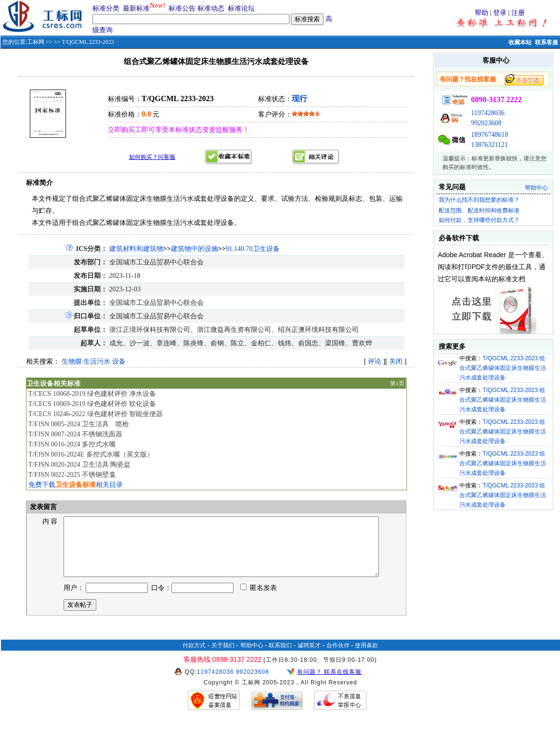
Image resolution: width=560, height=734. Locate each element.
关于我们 (223, 657)
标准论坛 (241, 8)
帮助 (482, 13)
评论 (375, 361)
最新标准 (136, 8)
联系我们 (280, 657)
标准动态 (211, 8)
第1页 (397, 383)
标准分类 (106, 8)
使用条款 (366, 657)
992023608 (486, 123)
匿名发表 (259, 599)
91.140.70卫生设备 (253, 249)
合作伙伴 (338, 657)
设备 (119, 361)
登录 (500, 13)
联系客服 (547, 42)
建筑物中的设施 (195, 249)
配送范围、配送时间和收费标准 (479, 210)
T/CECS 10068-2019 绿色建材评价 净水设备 (92, 394)
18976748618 (489, 135)
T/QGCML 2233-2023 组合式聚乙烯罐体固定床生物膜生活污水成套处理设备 (503, 368)
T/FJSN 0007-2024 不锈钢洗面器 (75, 434)
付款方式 (194, 657)
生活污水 (97, 361)
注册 (518, 13)
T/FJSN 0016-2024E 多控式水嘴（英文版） (91, 454)
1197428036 (488, 113)
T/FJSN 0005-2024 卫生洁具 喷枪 (79, 424)
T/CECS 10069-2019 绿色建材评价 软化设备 (92, 404)
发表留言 (42, 507)
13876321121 (489, 145)
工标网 (36, 42)
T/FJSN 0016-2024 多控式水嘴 (72, 444)
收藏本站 (520, 42)
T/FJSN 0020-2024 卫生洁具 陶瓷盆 (80, 465)
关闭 (396, 361)
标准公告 (182, 8)
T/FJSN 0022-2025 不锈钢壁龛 (72, 475)
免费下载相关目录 (76, 485)
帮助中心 (536, 188)
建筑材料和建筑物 (136, 249)
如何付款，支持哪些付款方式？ (479, 220)
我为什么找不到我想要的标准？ (479, 200)
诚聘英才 (309, 657)
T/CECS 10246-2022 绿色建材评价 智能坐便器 (96, 414)
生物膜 (72, 361)
